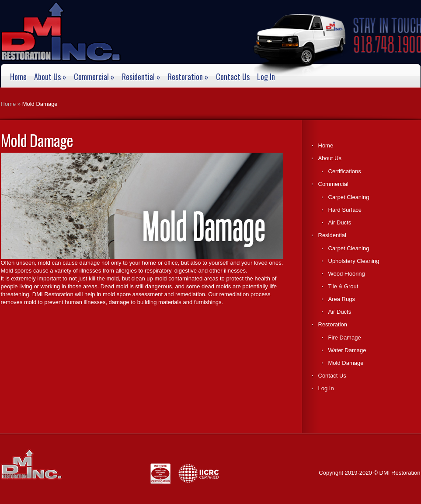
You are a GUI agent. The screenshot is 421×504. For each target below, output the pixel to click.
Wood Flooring (347, 274)
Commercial (94, 77)
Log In (266, 77)
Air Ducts (340, 222)
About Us (50, 77)
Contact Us (233, 77)
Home (18, 77)
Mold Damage (346, 363)
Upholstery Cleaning (354, 261)
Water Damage (347, 350)
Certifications (345, 171)
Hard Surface (345, 210)
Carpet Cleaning (349, 197)
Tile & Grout (343, 286)
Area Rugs (342, 299)
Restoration (188, 77)
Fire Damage (345, 338)
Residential (141, 77)
